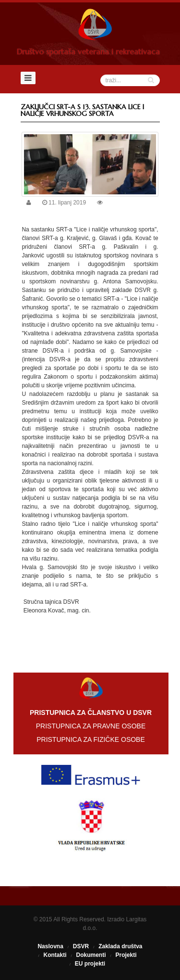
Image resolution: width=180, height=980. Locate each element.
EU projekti (90, 964)
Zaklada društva (120, 946)
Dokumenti (91, 955)
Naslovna (50, 946)
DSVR (81, 946)
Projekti (126, 955)
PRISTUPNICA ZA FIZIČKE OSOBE (91, 739)
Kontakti (55, 955)
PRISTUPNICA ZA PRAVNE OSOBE (91, 726)
